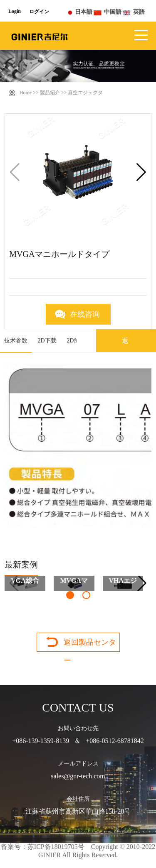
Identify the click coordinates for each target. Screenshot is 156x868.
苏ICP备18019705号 (56, 847)
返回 (125, 352)
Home (26, 93)
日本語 (84, 12)
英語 (139, 12)
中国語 (113, 12)
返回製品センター (90, 645)
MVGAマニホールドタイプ (74, 584)
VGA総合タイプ (25, 584)
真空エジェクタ (85, 93)
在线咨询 (85, 314)
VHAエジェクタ (123, 584)
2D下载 (47, 341)
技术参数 (16, 341)
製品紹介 (50, 93)
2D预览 (76, 341)
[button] (141, 172)
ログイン (39, 12)
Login (15, 11)
